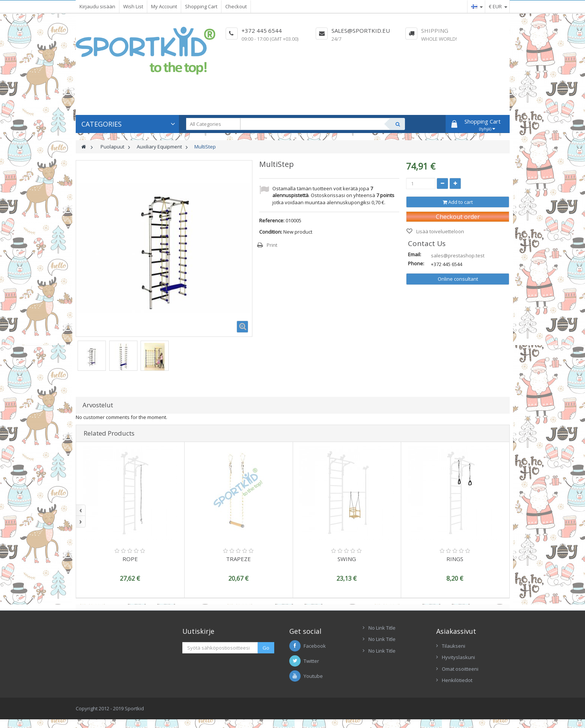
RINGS (455, 559)
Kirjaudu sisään (97, 6)
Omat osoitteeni (460, 669)
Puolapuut (112, 147)
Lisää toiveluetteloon (440, 231)
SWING (347, 559)
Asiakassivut (456, 631)
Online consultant (458, 279)
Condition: (271, 232)
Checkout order (458, 217)
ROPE (130, 559)
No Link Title (382, 628)
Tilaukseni (454, 646)
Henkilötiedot (457, 680)
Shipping (435, 31)
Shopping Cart (201, 6)
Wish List (133, 6)
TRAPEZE (238, 559)
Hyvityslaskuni (458, 657)
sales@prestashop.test (458, 255)
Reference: (272, 220)
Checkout (236, 6)
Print (272, 245)
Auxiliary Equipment (159, 147)
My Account (164, 6)
